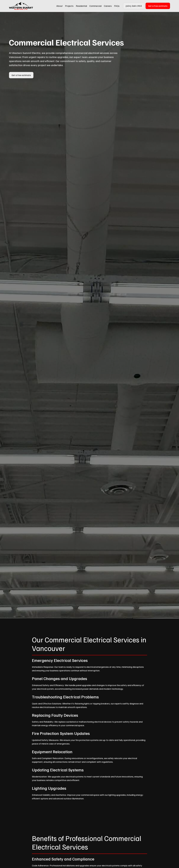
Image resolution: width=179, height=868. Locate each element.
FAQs (117, 6)
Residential (81, 6)
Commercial (95, 6)
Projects (69, 6)
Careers (108, 6)
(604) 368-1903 (134, 6)
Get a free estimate (158, 6)
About (60, 6)
